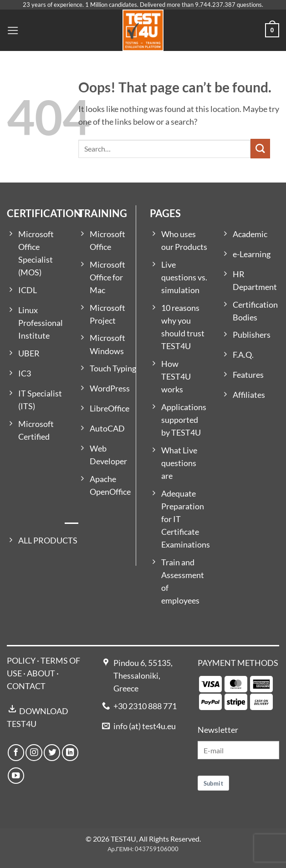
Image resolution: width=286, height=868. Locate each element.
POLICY (21, 661)
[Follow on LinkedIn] (70, 752)
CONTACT (26, 686)
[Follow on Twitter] (52, 752)
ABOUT (41, 673)
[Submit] (260, 149)
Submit (213, 783)
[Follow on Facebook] (16, 752)
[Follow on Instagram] (34, 752)
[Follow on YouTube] (16, 776)
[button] (13, 30)
